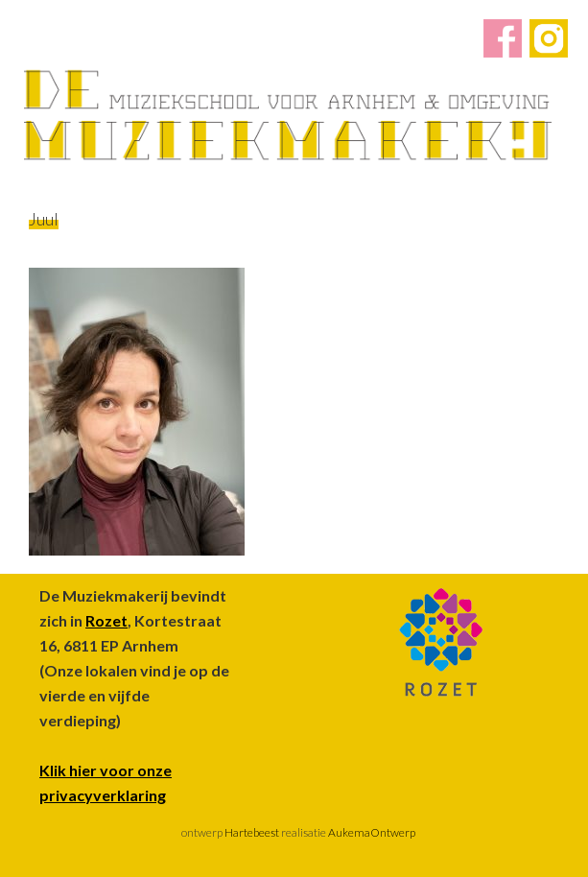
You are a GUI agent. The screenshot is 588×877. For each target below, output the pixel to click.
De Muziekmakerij (288, 115)
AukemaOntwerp (371, 832)
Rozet (106, 620)
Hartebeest (251, 832)
